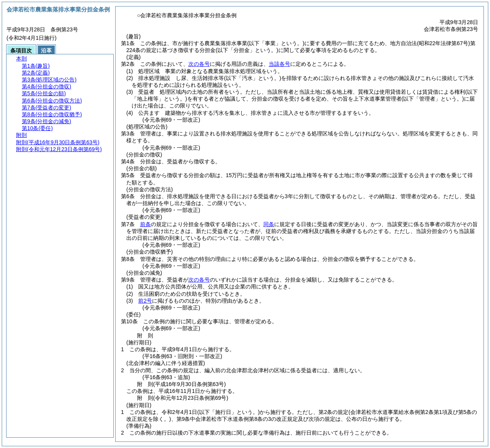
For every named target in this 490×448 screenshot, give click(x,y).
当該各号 (279, 64)
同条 (269, 224)
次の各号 (199, 64)
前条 (145, 224)
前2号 (145, 301)
